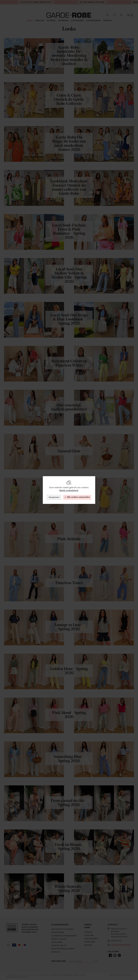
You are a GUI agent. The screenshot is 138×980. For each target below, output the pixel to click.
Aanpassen (54, 497)
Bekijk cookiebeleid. (69, 491)
